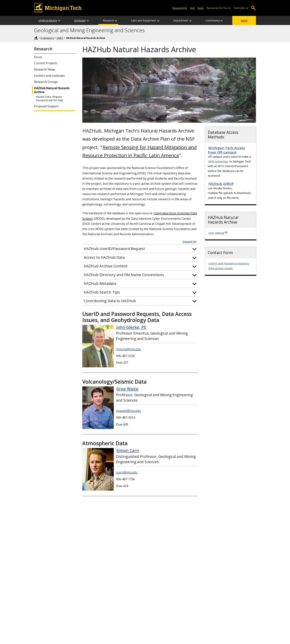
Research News (45, 69)
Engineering (47, 38)
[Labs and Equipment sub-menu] (159, 20)
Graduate (80, 20)
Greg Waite (127, 389)
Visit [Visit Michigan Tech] (192, 8)
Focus (38, 57)
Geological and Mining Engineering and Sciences (89, 30)
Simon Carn (128, 450)
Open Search (253, 8)
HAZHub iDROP (221, 184)
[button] (140, 249)
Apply (244, 20)
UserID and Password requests (229, 263)
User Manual (216, 233)
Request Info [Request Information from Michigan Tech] (180, 8)
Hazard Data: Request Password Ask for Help (49, 98)
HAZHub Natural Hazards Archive (52, 90)
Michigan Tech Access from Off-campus (226, 150)
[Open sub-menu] (229, 8)
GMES (60, 38)
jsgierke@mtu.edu (128, 349)
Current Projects (45, 63)
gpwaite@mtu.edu (128, 411)
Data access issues (220, 268)
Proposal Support (46, 106)
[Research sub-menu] (116, 20)
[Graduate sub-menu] (88, 20)
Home (36, 38)
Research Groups (46, 82)
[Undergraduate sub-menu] (59, 20)
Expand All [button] (190, 242)
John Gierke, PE (131, 327)
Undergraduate (48, 20)
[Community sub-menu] (222, 20)
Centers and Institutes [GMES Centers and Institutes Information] (49, 76)
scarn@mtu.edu (127, 472)
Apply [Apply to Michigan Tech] (201, 8)
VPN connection (218, 161)
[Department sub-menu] (191, 20)
